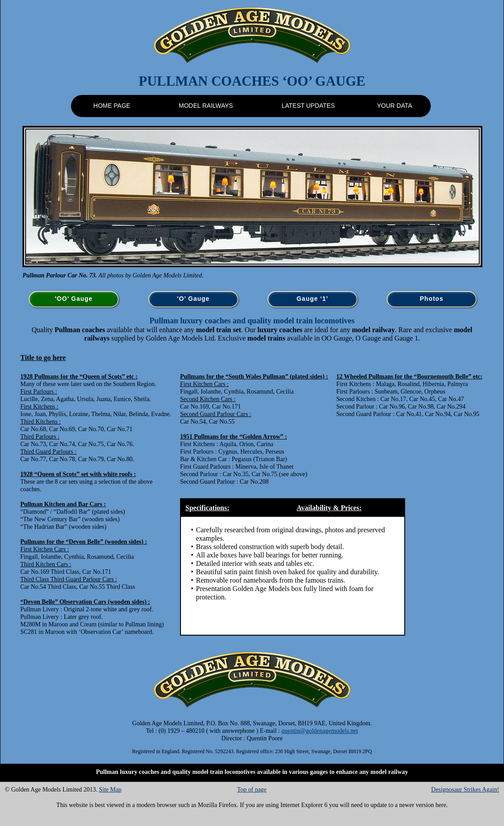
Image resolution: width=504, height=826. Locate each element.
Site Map (110, 790)
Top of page (252, 790)
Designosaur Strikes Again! (465, 790)
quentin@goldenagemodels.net (320, 731)
